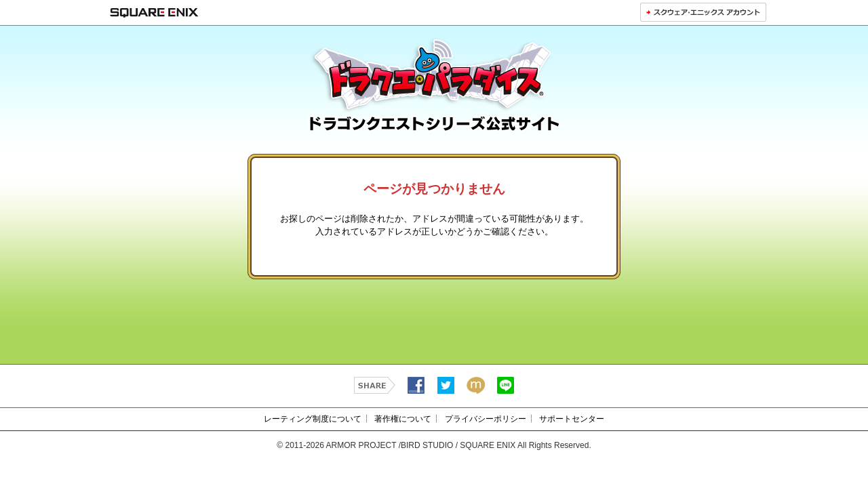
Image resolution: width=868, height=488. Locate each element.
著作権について (403, 419)
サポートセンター (572, 419)
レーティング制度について (313, 419)
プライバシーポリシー (486, 419)
